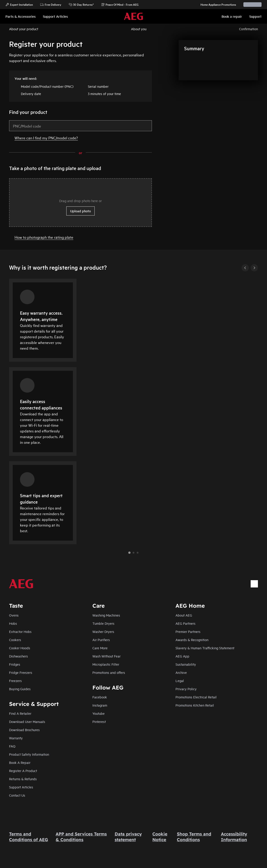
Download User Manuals (27, 721)
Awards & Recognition (192, 640)
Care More (100, 648)
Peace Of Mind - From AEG (120, 5)
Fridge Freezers (21, 672)
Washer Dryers (103, 631)
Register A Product (23, 771)
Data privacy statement (128, 837)
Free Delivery (51, 5)
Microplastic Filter (106, 664)
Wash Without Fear (106, 656)
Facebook (100, 697)
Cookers (15, 640)
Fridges (15, 664)
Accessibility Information (234, 837)
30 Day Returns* (81, 5)
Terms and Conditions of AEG (29, 837)
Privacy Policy (186, 689)
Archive (181, 672)
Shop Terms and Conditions (194, 837)
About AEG (184, 615)
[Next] (254, 268)
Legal (180, 681)
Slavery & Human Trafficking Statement (205, 648)
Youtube (99, 713)
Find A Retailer (20, 713)
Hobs (13, 623)
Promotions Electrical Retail (196, 697)
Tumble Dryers (103, 623)
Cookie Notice (160, 837)
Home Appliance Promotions (216, 5)
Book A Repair (20, 762)
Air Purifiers (101, 640)
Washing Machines (106, 615)
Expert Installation (19, 5)
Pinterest (99, 721)
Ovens (14, 615)
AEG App (182, 656)
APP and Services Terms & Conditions (81, 837)
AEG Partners (185, 623)
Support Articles (21, 787)
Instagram (100, 705)
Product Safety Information (29, 754)
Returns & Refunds (23, 779)
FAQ (12, 746)
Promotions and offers (109, 672)
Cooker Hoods (20, 648)
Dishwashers (19, 656)
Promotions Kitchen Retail (195, 705)
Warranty (16, 738)
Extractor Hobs (20, 631)
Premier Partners (188, 631)
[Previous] (245, 268)
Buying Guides (20, 689)
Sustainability (186, 664)
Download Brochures (24, 730)
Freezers (15, 681)
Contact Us (17, 795)
